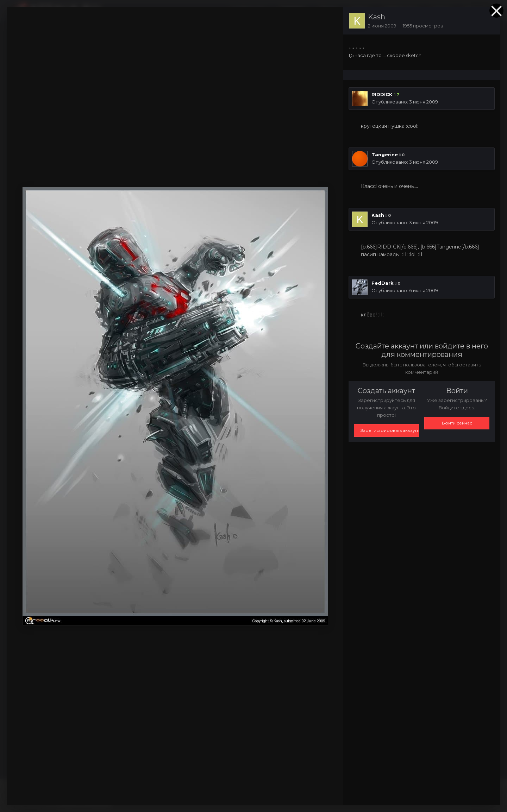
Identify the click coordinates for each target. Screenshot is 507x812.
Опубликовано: (405, 102)
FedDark (383, 283)
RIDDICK (382, 94)
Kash (377, 17)
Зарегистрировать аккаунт (390, 430)
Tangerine (385, 155)
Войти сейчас (457, 423)
